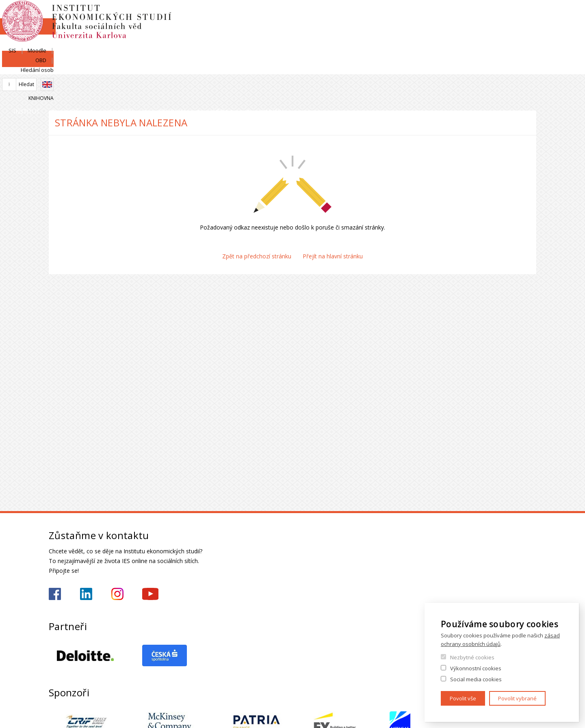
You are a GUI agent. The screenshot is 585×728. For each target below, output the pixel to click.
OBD (486, 15)
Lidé (149, 67)
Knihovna (524, 43)
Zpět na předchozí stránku (257, 256)
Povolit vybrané (517, 698)
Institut (73, 67)
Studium (307, 67)
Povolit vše (463, 698)
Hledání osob (520, 15)
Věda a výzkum (399, 67)
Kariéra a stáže (501, 67)
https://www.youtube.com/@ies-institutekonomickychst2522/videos (150, 594)
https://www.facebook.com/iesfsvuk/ (55, 594)
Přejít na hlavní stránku (333, 256)
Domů (51, 84)
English (530, 30)
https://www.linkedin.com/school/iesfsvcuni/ (86, 594)
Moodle (460, 15)
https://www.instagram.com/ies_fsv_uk (117, 594)
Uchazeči (224, 67)
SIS (436, 15)
